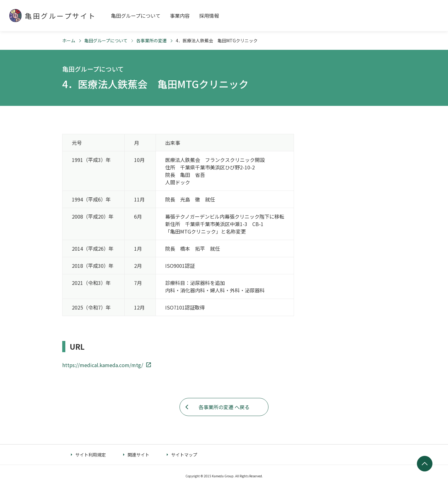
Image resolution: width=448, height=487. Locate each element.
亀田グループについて (106, 40)
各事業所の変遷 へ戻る (224, 407)
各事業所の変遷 (152, 40)
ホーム (69, 40)
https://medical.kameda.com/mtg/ (103, 365)
